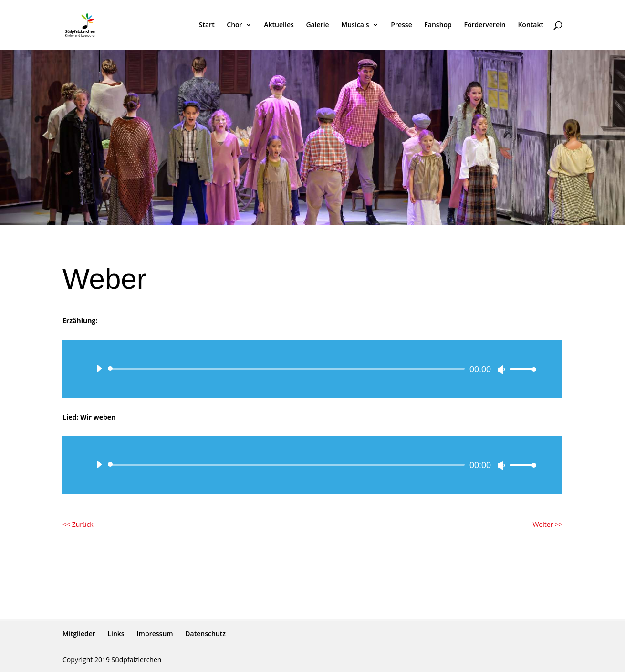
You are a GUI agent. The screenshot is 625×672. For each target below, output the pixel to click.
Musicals (355, 25)
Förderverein (484, 25)
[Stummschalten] (501, 369)
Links (116, 634)
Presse (401, 25)
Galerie (317, 25)
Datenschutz (205, 634)
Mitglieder (79, 634)
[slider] (288, 369)
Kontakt (531, 25)
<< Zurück (78, 524)
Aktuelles (279, 25)
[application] (312, 369)
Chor (234, 25)
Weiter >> (547, 524)
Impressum (155, 634)
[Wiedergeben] (99, 368)
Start (207, 25)
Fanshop (438, 25)
